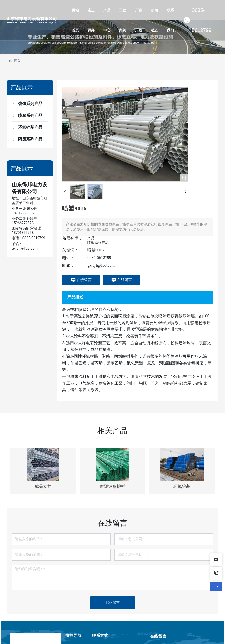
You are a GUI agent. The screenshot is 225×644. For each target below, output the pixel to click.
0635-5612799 (202, 20)
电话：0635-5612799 (28, 238)
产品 (91, 238)
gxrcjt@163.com (101, 265)
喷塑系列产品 (98, 243)
